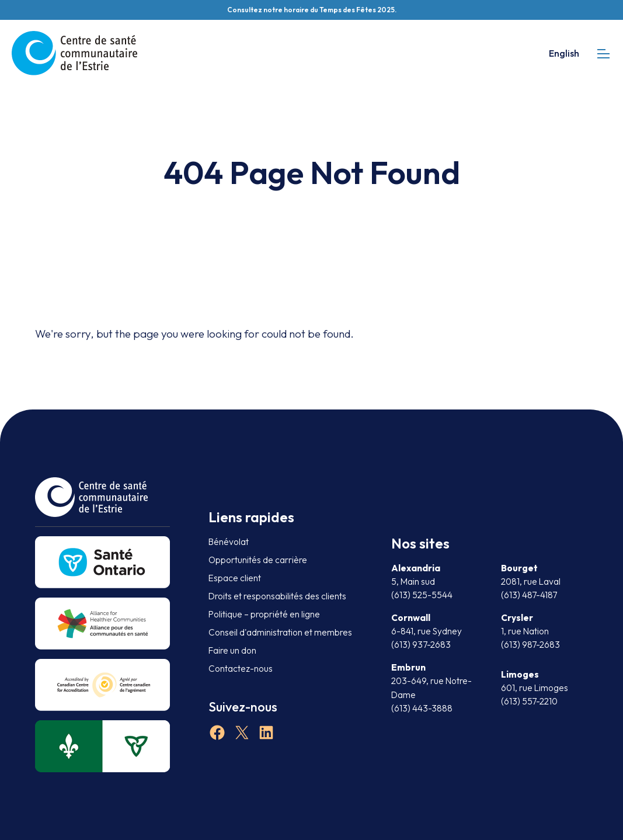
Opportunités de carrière (258, 560)
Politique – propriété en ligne (264, 614)
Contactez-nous (241, 669)
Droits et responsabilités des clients (277, 596)
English (564, 53)
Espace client (235, 578)
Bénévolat (229, 542)
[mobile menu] (603, 53)
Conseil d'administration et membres (280, 632)
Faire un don (232, 650)
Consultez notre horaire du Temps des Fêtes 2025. (312, 10)
